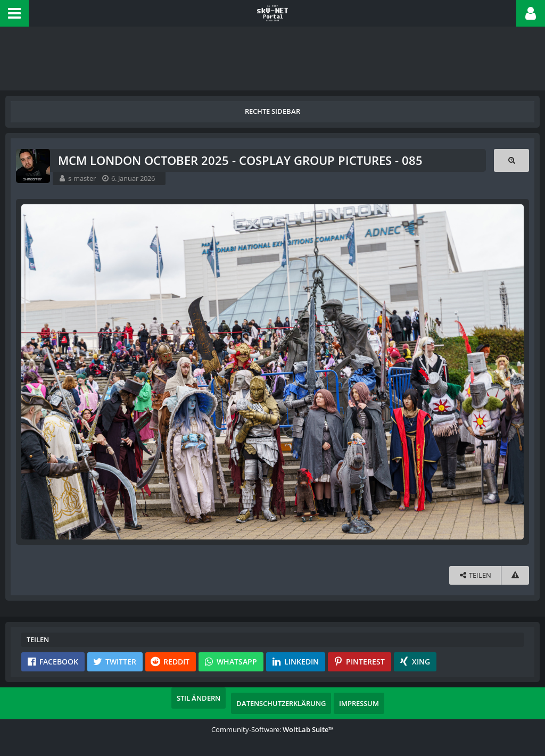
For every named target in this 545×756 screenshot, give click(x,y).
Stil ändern (199, 698)
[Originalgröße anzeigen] (511, 160)
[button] (14, 13)
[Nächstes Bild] (513, 372)
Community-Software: (272, 729)
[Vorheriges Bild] (32, 372)
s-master (82, 178)
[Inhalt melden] (515, 575)
